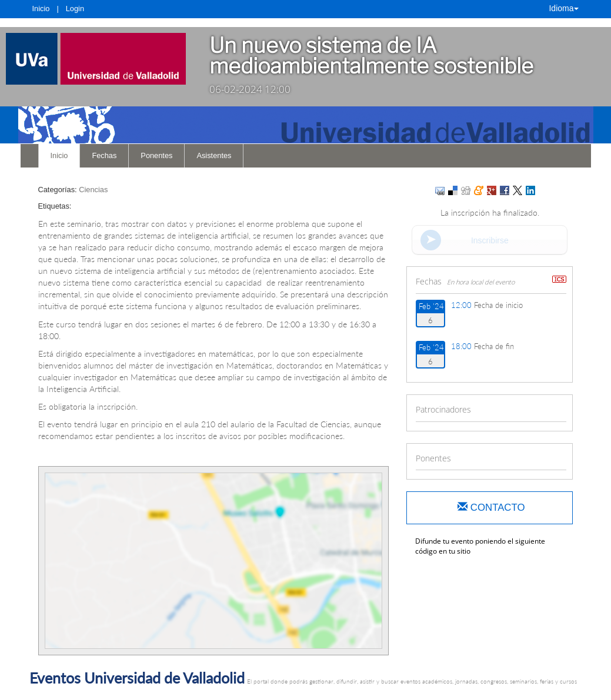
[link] (96, 59)
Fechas (104, 155)
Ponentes (156, 155)
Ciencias (93, 190)
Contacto (491, 508)
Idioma (563, 8)
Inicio (41, 9)
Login (75, 9)
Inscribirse (490, 240)
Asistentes (214, 155)
